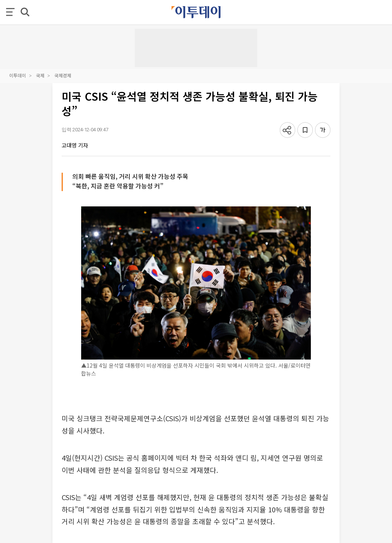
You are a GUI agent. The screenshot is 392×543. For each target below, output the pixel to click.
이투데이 (18, 75)
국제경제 (63, 75)
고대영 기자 (75, 145)
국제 (40, 75)
